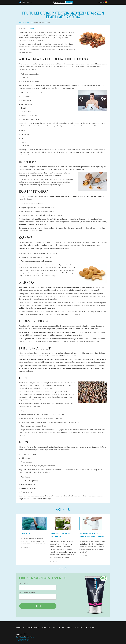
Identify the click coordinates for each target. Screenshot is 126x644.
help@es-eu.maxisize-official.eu (24, 636)
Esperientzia (20, 627)
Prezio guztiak (90, 627)
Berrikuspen (46, 627)
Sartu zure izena (24, 583)
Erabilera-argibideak (33, 627)
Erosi (38, 606)
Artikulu (61, 627)
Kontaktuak (79, 627)
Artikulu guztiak (63, 568)
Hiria (54, 627)
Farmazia (69, 627)
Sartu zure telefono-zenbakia (27, 593)
